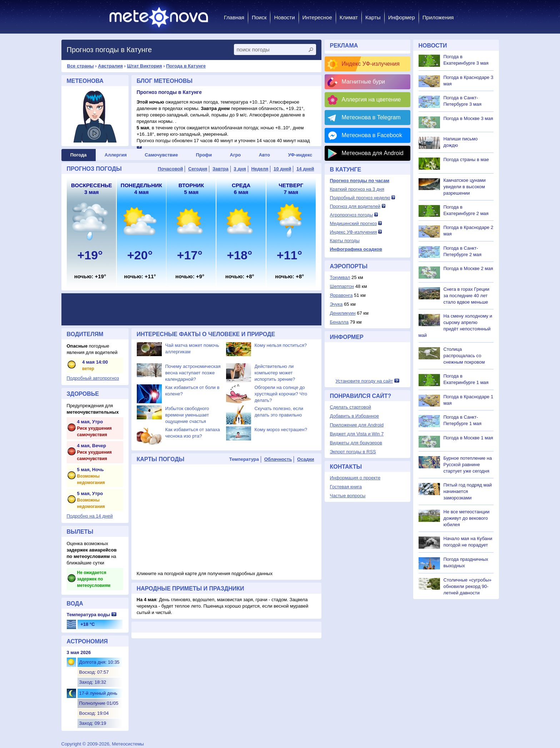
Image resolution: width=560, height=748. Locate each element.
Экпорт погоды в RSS (353, 452)
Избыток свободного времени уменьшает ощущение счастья (187, 415)
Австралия (110, 66)
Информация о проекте (355, 478)
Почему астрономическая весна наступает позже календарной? (193, 373)
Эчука (336, 304)
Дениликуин (343, 313)
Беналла (339, 322)
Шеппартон (342, 286)
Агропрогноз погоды (352, 215)
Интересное (317, 17)
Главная (234, 17)
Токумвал (340, 277)
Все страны (81, 66)
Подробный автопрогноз (93, 378)
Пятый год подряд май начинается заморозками (468, 491)
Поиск (259, 17)
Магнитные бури (364, 82)
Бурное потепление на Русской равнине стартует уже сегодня (468, 465)
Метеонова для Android (373, 153)
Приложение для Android (357, 425)
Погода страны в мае (466, 159)
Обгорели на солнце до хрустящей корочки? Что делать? (281, 394)
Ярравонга (341, 295)
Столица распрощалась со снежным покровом (464, 356)
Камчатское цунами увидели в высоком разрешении (465, 187)
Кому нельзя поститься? (281, 345)
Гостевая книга (346, 487)
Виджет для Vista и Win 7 (357, 434)
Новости (284, 17)
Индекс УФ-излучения (371, 64)
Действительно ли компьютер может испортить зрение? (275, 373)
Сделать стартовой (351, 407)
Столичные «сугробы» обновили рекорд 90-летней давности (468, 586)
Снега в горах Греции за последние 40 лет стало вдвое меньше (467, 296)
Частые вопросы (348, 496)
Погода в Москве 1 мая (468, 438)
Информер (402, 17)
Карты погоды (345, 241)
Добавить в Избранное (354, 416)
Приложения (438, 17)
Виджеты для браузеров (356, 443)
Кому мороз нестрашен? (281, 430)
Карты (373, 17)
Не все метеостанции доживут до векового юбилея (467, 518)
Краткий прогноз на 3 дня (357, 189)
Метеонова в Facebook (372, 135)
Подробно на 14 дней (90, 516)
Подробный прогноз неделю (360, 198)
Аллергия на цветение (371, 99)
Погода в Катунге (186, 66)
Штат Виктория (144, 66)
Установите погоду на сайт (364, 381)
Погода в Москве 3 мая (468, 118)
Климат (349, 17)
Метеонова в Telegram (371, 117)
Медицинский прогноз (353, 223)
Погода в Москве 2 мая (468, 268)
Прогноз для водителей (355, 206)
